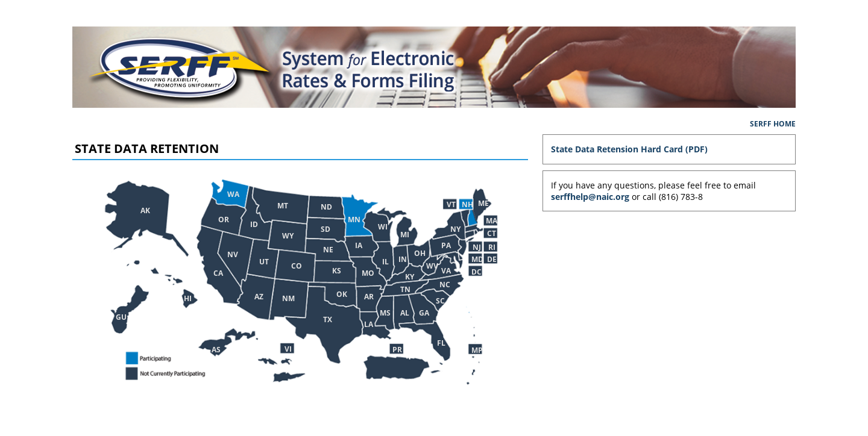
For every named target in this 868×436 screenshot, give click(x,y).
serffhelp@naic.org (590, 197)
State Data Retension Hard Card (617, 149)
